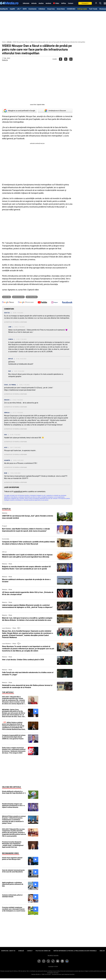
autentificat (18, 492)
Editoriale (26, 3)
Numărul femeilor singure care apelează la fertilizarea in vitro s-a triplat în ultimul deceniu (13, 806)
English (102, 951)
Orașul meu (51, 9)
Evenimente (33, 9)
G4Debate (42, 9)
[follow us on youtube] (42, 303)
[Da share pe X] (66, 59)
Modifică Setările (53, 956)
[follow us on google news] (8, 303)
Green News (61, 9)
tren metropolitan (32, 297)
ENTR (25, 9)
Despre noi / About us (8, 951)
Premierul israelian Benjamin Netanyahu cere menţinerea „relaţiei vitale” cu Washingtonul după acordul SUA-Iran (13, 845)
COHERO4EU (71, 9)
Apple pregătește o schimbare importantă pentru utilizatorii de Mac (13, 884)
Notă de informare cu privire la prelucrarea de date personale (75, 951)
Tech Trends (93, 9)
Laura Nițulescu (6, 628)
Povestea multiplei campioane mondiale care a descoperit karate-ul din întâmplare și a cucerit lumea (14, 909)
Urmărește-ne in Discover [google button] (55, 111)
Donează (85, 3)
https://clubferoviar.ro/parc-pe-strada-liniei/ (20, 390)
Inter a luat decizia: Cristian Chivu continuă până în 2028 (23, 660)
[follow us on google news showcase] (26, 303)
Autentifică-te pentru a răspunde (16, 322)
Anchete (48, 3)
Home (4, 42)
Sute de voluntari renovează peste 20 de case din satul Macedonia (13, 871)
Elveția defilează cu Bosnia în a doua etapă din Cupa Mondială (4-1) (14, 792)
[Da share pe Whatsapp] (71, 59)
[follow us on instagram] (55, 303)
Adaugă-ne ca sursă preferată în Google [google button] (19, 111)
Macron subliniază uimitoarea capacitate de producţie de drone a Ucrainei (26, 581)
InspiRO (12, 9)
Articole (34, 3)
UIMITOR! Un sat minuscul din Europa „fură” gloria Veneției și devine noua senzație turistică (28, 517)
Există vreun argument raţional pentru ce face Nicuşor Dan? (12, 859)
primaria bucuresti (18, 297)
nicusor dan (7, 297)
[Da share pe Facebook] (61, 59)
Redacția (5, 60)
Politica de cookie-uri (43, 951)
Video (57, 3)
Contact (71, 3)
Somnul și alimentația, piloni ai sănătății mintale (12, 896)
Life (18, 9)
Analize (41, 3)
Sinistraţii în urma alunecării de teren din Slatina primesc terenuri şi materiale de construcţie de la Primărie (27, 686)
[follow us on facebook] (67, 302)
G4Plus (64, 3)
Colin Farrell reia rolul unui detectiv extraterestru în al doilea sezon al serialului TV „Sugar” (28, 674)
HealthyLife (4, 9)
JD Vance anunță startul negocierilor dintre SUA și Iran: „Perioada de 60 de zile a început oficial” (28, 593)
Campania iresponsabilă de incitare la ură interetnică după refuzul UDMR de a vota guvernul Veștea (14, 737)
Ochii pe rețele (82, 9)
